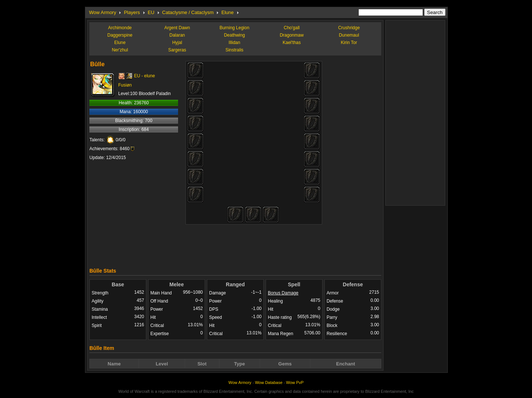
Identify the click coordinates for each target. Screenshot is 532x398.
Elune (227, 12)
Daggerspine (120, 35)
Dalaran (177, 35)
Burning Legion (234, 28)
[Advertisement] (235, 244)
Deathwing (234, 35)
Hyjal (177, 43)
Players (132, 12)
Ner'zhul (120, 50)
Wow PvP (295, 382)
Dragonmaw (292, 35)
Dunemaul (349, 35)
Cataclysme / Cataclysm (188, 12)
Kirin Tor (349, 43)
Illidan (234, 43)
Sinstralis (234, 50)
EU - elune (145, 76)
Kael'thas (292, 43)
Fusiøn (125, 85)
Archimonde (120, 28)
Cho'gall (292, 28)
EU (151, 12)
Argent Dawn (177, 28)
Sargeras (177, 50)
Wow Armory (103, 12)
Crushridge (349, 28)
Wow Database (269, 382)
